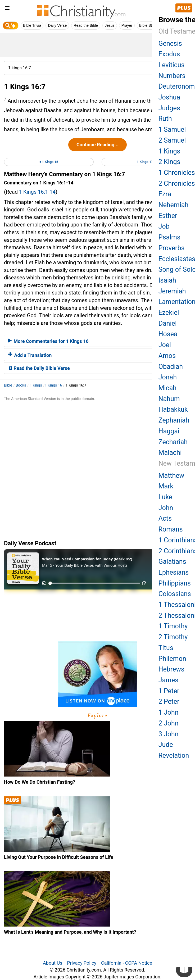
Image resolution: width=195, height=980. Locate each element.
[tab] (97, 341)
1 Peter (169, 691)
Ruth (165, 119)
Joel (165, 345)
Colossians (175, 594)
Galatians (172, 562)
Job (164, 226)
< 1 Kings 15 (49, 162)
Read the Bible (86, 25)
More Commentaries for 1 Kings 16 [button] (48, 341)
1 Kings (36, 385)
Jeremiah (172, 291)
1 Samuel (172, 130)
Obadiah (171, 367)
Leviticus (172, 65)
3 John (169, 734)
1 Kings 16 (53, 385)
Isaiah (167, 280)
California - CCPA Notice (127, 963)
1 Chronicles (177, 173)
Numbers (172, 76)
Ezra (165, 194)
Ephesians (174, 572)
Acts (165, 518)
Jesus (110, 25)
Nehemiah (174, 205)
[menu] (7, 9)
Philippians (175, 583)
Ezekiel (169, 313)
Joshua (169, 97)
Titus (166, 648)
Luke (165, 497)
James (168, 680)
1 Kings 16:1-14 (37, 192)
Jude (166, 745)
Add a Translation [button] (30, 355)
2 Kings (169, 162)
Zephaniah (174, 420)
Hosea (168, 334)
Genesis (170, 44)
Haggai (169, 431)
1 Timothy (173, 626)
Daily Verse (57, 25)
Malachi (170, 453)
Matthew (171, 476)
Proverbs (172, 248)
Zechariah (173, 442)
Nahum (169, 399)
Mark (166, 486)
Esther (168, 216)
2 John (169, 723)
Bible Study (149, 25)
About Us (53, 963)
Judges (169, 108)
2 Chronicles (177, 183)
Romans (171, 529)
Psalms (169, 237)
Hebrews (171, 669)
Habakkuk (173, 409)
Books (21, 385)
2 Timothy (173, 637)
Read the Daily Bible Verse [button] (39, 368)
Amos (167, 356)
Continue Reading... (97, 145)
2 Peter (169, 702)
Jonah (168, 377)
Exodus (169, 54)
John (166, 508)
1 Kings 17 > (146, 162)
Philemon (172, 659)
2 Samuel (172, 140)
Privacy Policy (82, 963)
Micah (167, 388)
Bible (8, 385)
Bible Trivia (32, 25)
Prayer (127, 25)
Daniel (168, 323)
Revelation (174, 756)
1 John (169, 712)
